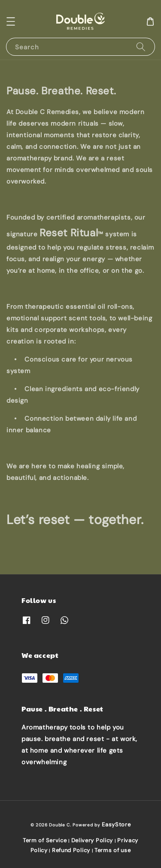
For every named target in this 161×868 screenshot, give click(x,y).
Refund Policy (71, 850)
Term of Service (45, 840)
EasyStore (116, 824)
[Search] (141, 47)
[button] (11, 21)
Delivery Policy (92, 840)
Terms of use (112, 850)
